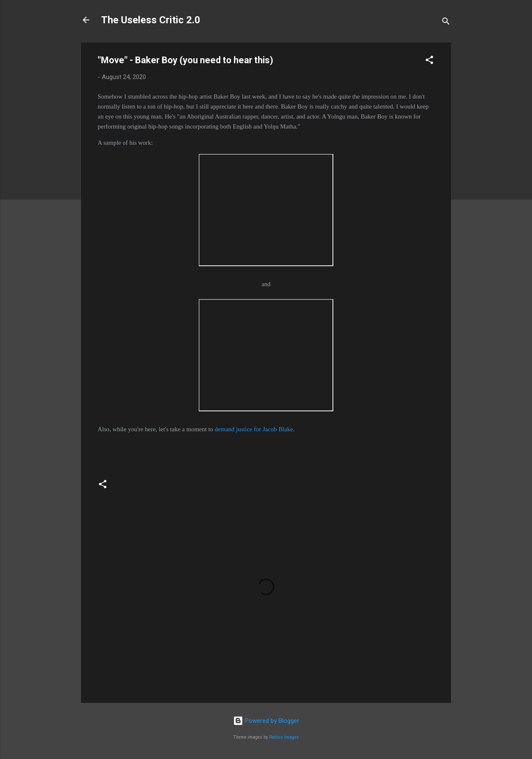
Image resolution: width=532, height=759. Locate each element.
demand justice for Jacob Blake (254, 429)
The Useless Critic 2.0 (151, 20)
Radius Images (284, 737)
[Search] (446, 23)
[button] (429, 61)
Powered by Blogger (266, 721)
